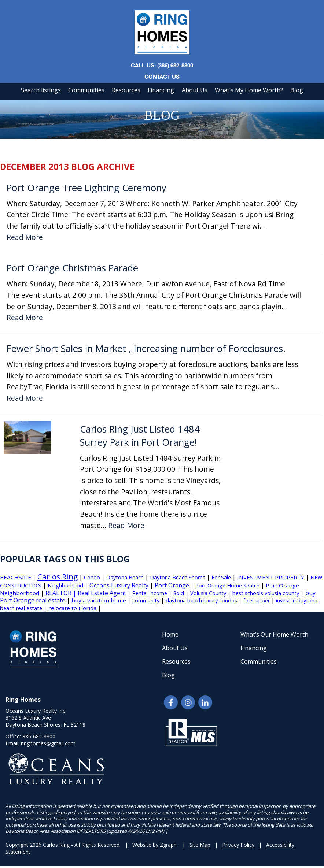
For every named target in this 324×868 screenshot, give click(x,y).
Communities (86, 90)
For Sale (221, 577)
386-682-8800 (39, 736)
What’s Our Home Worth (274, 634)
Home (170, 634)
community (146, 600)
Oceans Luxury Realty (119, 585)
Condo (92, 577)
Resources (126, 90)
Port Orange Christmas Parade (72, 268)
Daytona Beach (125, 577)
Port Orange (172, 585)
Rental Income (150, 593)
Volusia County (208, 593)
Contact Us (162, 77)
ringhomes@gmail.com (48, 743)
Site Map (200, 845)
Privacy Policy (238, 845)
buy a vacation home (99, 600)
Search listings (41, 90)
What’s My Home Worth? (249, 90)
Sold (179, 593)
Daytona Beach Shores (178, 577)
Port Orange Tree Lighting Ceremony (86, 188)
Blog (297, 90)
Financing (161, 90)
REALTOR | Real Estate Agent (86, 593)
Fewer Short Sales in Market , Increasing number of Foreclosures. (146, 348)
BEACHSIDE (16, 577)
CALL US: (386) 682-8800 (162, 65)
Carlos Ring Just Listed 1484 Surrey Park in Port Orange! (140, 436)
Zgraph (168, 845)
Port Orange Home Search (227, 585)
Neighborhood (65, 585)
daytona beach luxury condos (201, 600)
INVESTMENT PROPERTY (271, 577)
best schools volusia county (266, 593)
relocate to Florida (72, 608)
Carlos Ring (58, 576)
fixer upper (257, 600)
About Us (195, 90)
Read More (25, 238)
